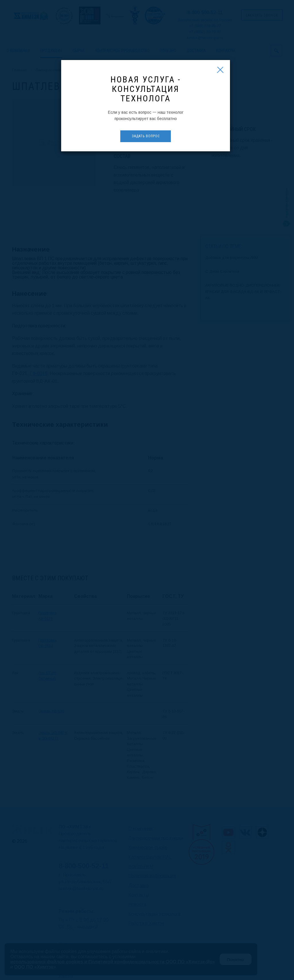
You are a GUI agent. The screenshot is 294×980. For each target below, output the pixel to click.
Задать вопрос (146, 136)
